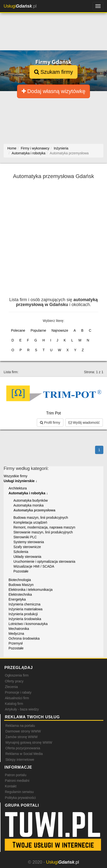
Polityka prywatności (20, 798)
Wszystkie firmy (15, 476)
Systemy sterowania (29, 542)
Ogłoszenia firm (17, 675)
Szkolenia (21, 552)
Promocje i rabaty (18, 692)
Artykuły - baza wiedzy (22, 709)
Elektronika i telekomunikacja (31, 590)
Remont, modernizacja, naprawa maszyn (44, 527)
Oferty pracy (14, 681)
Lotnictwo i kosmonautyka (28, 624)
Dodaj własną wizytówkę (54, 91)
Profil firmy (50, 423)
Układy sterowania (27, 557)
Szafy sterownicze (27, 547)
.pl (20, 6)
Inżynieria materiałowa (25, 609)
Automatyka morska (29, 505)
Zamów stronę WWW (21, 737)
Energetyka (17, 599)
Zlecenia (11, 687)
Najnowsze (60, 330)
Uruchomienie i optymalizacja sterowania (44, 561)
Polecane (18, 330)
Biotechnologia (20, 580)
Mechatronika (19, 629)
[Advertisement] (53, 241)
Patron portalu (16, 775)
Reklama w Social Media (24, 754)
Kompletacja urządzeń (30, 522)
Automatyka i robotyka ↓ (28, 493)
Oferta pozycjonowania (23, 748)
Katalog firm (14, 704)
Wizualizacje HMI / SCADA (34, 566)
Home (12, 148)
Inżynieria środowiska (25, 619)
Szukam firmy (53, 72)
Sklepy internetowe (20, 760)
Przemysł (16, 643)
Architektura (18, 488)
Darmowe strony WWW (23, 731)
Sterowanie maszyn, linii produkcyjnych (43, 532)
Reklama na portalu (20, 726)
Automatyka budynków (31, 500)
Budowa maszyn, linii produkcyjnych (41, 518)
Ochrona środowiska (24, 638)
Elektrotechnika (20, 594)
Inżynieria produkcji (23, 614)
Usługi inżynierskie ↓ (20, 481)
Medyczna (16, 634)
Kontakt (11, 786)
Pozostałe (21, 571)
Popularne (38, 330)
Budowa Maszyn (21, 585)
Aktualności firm (17, 698)
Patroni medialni (17, 781)
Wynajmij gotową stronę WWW (29, 742)
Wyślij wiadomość (84, 423)
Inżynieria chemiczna (24, 604)
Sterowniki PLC (25, 537)
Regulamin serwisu (19, 792)
